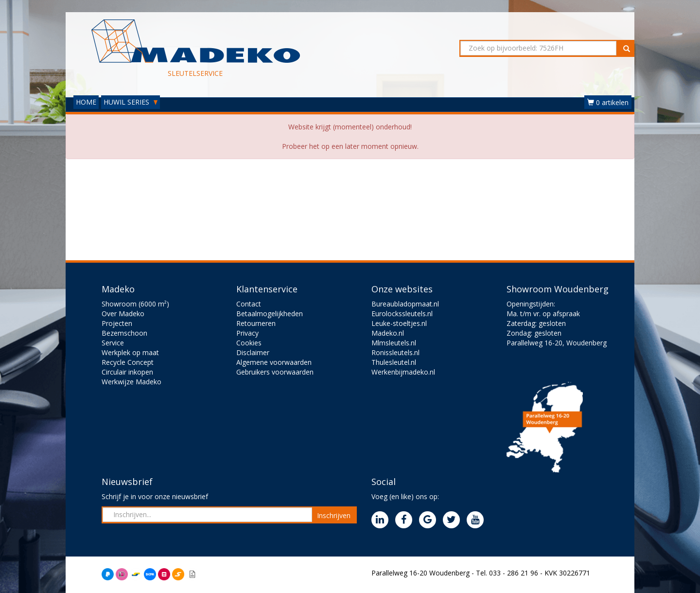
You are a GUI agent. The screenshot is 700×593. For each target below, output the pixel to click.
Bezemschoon (124, 333)
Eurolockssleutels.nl (402, 314)
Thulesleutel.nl (394, 362)
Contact (249, 304)
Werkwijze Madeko (131, 382)
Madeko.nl (388, 333)
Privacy (247, 333)
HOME (86, 102)
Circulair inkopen (127, 372)
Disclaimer (253, 352)
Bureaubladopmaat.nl (405, 304)
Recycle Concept (128, 362)
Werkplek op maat (130, 352)
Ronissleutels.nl (395, 352)
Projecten (117, 323)
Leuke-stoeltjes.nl (399, 323)
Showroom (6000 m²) (135, 304)
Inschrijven (334, 515)
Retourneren (256, 323)
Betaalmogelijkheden (270, 314)
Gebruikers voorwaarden (275, 372)
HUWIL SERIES (131, 102)
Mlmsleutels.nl (394, 343)
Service (113, 343)
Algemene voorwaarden (274, 362)
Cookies (249, 343)
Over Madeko (123, 314)
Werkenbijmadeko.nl (403, 372)
